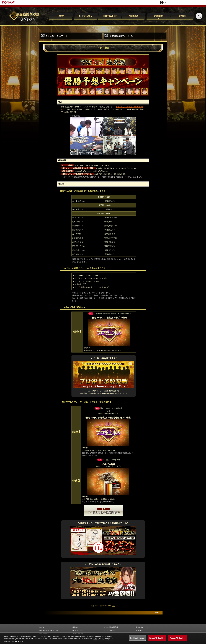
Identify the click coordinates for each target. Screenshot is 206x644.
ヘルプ (42, 627)
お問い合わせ (141, 630)
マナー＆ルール (109, 630)
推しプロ (78, 287)
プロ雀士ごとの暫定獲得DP (104, 511)
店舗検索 (182, 16)
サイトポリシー (77, 630)
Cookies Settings (78, 634)
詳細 (114, 606)
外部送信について (142, 627)
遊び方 (61, 16)
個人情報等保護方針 (111, 627)
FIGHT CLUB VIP (110, 16)
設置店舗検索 (44, 634)
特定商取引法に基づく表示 (49, 630)
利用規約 (75, 627)
